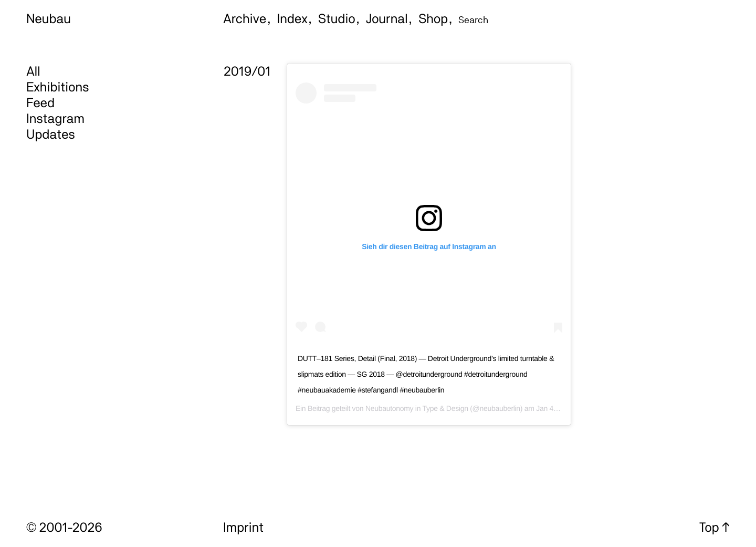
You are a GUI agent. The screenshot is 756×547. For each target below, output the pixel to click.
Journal (387, 18)
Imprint (243, 527)
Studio (337, 18)
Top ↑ (715, 527)
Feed (40, 102)
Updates (51, 134)
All (33, 71)
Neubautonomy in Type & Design (417, 408)
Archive (245, 18)
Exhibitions (57, 87)
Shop (433, 18)
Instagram (55, 118)
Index (292, 18)
